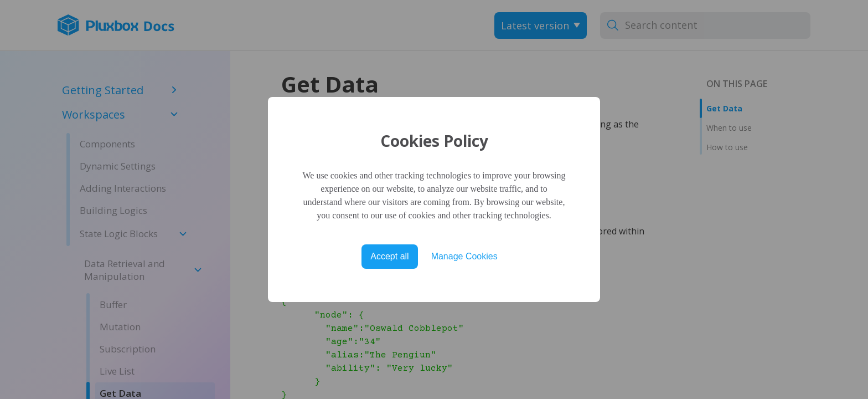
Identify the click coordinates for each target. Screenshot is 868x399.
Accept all (389, 256)
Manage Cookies (464, 256)
